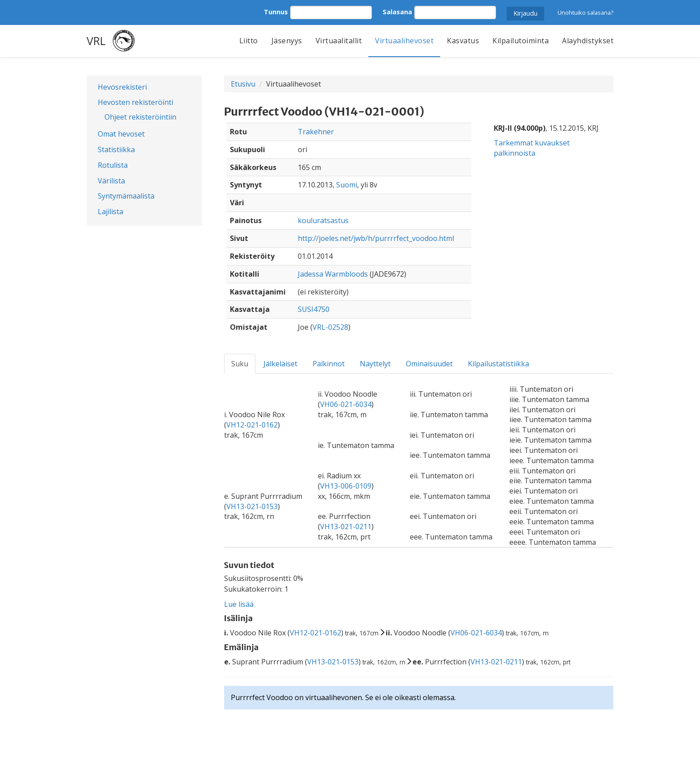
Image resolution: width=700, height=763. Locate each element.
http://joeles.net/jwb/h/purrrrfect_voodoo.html (376, 238)
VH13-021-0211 (346, 527)
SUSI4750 (314, 309)
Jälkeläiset (280, 364)
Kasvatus (463, 41)
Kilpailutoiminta (521, 41)
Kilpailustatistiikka (498, 364)
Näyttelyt (375, 364)
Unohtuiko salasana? (585, 12)
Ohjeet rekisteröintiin (140, 117)
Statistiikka (116, 149)
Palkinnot (329, 364)
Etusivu (243, 84)
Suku (240, 364)
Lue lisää (239, 604)
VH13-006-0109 (346, 486)
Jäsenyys (287, 41)
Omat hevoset (121, 134)
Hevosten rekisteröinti (135, 102)
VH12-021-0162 (252, 425)
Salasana (397, 12)
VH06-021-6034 (346, 404)
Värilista (111, 181)
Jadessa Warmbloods (333, 274)
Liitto (249, 41)
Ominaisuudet (429, 364)
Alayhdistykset (588, 41)
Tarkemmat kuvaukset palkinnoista (532, 148)
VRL (96, 41)
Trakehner (316, 132)
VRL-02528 (330, 327)
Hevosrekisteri (122, 87)
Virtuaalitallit (339, 41)
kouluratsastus (323, 220)
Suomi (347, 185)
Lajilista (110, 211)
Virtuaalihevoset (404, 41)
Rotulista (113, 165)
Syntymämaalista (126, 196)
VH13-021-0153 (252, 506)
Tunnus (276, 12)
